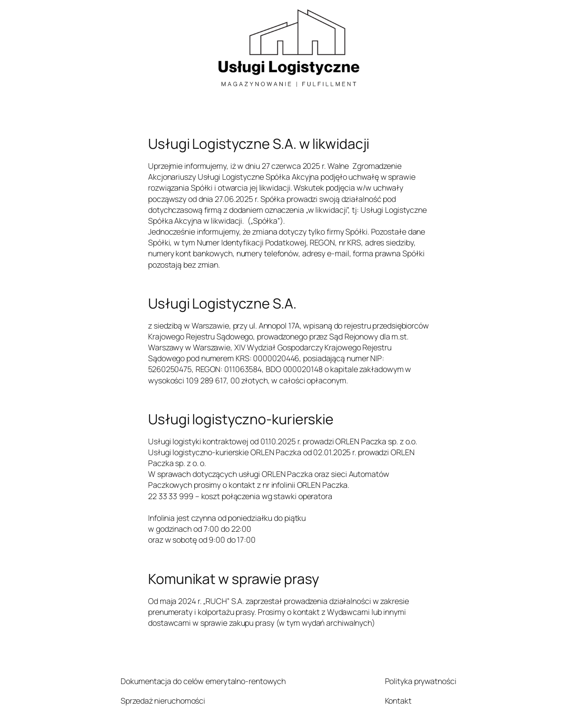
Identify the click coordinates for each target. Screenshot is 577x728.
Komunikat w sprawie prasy (234, 579)
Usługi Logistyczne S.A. (222, 304)
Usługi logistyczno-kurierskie (241, 419)
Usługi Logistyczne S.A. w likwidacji (259, 144)
